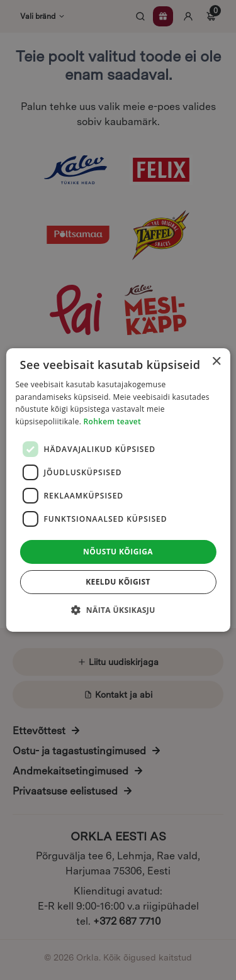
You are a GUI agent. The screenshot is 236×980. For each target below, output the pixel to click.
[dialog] (118, 490)
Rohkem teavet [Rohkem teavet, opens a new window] (113, 421)
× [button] (216, 362)
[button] (118, 610)
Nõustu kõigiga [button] (118, 552)
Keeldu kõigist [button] (118, 582)
